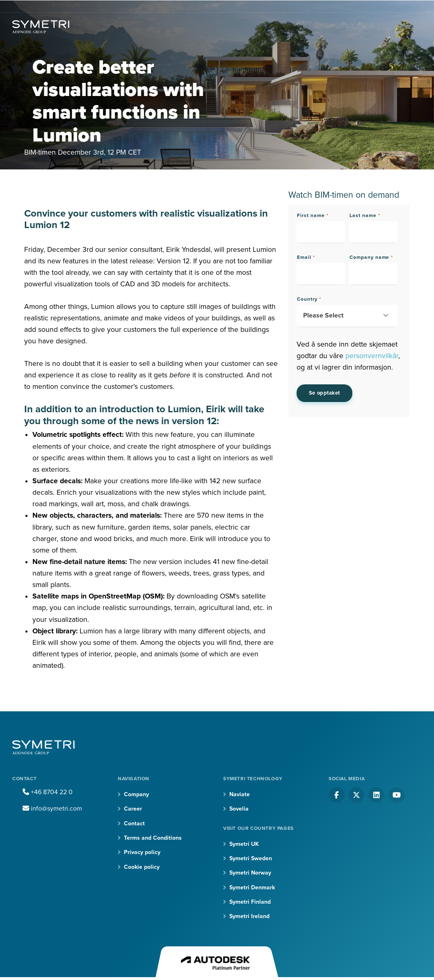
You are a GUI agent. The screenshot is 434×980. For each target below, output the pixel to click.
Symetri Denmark (252, 887)
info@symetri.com (52, 809)
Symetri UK (244, 844)
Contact (134, 824)
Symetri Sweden (251, 858)
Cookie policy (142, 867)
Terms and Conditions (153, 838)
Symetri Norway (250, 873)
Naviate (240, 794)
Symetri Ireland (249, 916)
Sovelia (239, 809)
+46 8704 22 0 (48, 792)
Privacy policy (142, 852)
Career (133, 809)
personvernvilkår (372, 356)
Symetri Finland (250, 902)
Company (136, 794)
